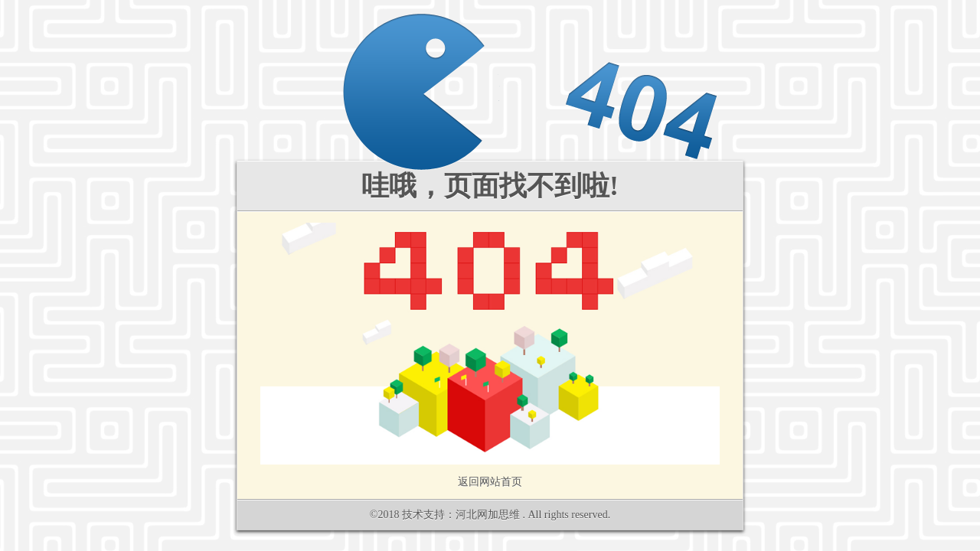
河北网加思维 (488, 515)
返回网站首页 (490, 482)
